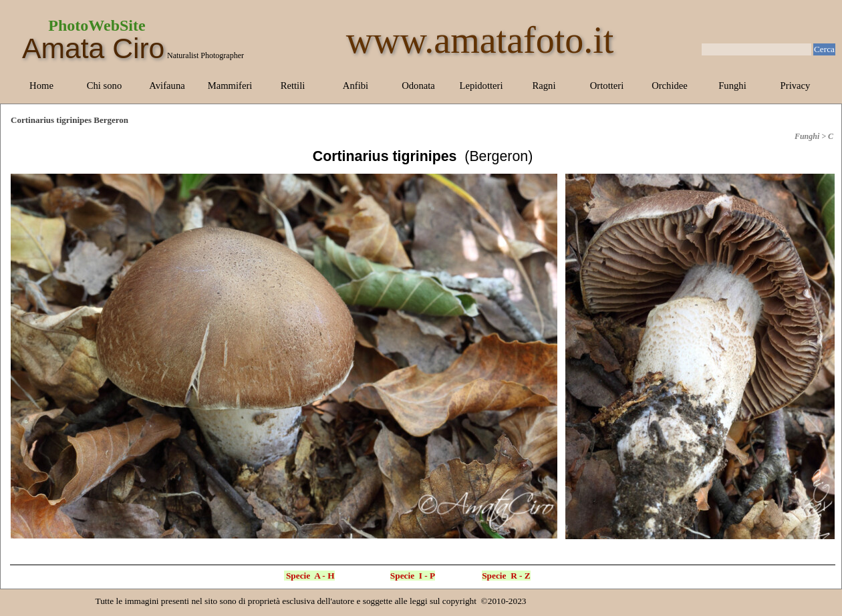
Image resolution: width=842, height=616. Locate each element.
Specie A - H (310, 576)
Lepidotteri (481, 86)
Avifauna (167, 86)
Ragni (544, 86)
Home (41, 86)
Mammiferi (230, 86)
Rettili (293, 86)
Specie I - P (413, 576)
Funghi (732, 86)
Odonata (418, 86)
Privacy (796, 86)
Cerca (824, 49)
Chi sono (105, 86)
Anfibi (356, 86)
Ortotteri (607, 86)
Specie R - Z (506, 576)
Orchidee (670, 86)
